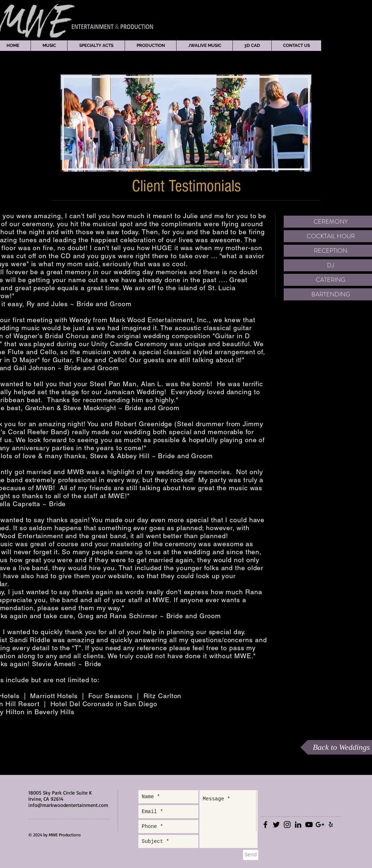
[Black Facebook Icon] (265, 825)
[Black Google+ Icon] (320, 825)
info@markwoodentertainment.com (68, 805)
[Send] (251, 855)
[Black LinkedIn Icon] (298, 825)
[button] (49, 46)
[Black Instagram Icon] (287, 825)
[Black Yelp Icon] (331, 825)
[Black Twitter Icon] (276, 825)
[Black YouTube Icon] (309, 825)
